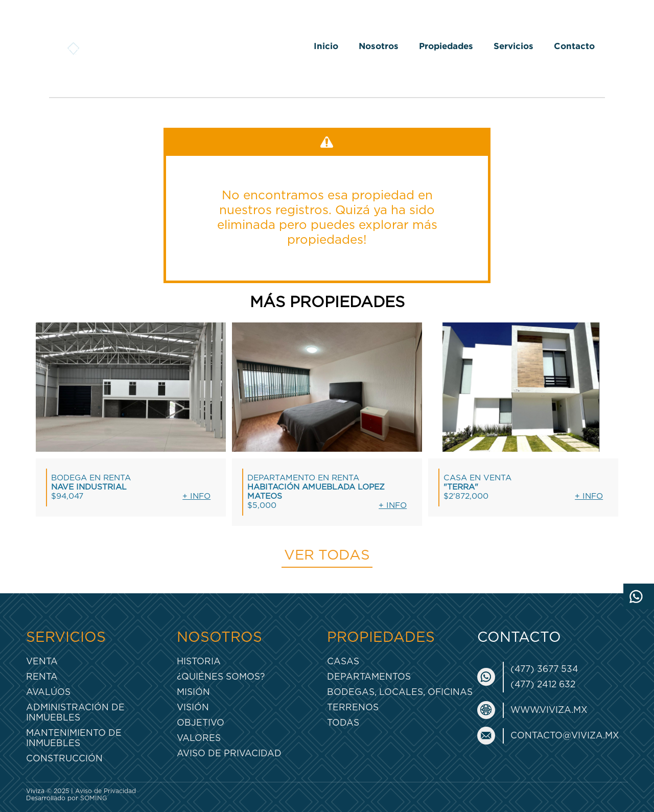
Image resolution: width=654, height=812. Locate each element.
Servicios (513, 46)
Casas (343, 662)
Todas (343, 723)
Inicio (326, 46)
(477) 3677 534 (544, 669)
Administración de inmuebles (75, 713)
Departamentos (369, 677)
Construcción (64, 759)
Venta (42, 662)
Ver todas (327, 555)
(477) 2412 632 (543, 685)
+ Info (196, 496)
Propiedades (446, 46)
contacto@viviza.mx (565, 736)
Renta (42, 677)
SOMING (94, 798)
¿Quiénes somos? (221, 677)
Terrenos (353, 707)
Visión (193, 707)
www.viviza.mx (549, 710)
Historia (199, 662)
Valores (199, 738)
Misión (193, 692)
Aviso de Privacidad (229, 753)
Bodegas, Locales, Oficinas (400, 692)
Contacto (574, 46)
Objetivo (201, 723)
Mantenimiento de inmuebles (74, 738)
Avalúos (48, 692)
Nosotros (379, 46)
